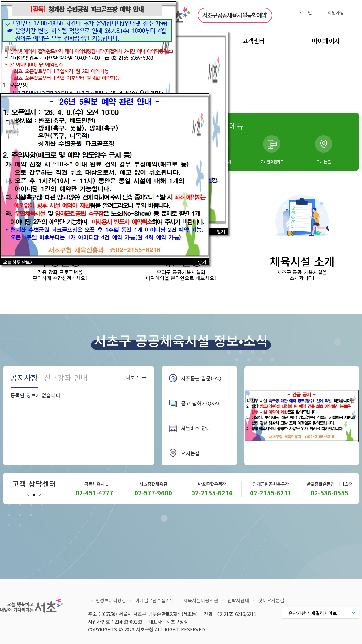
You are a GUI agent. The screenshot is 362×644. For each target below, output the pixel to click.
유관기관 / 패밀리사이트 (313, 613)
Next (40, 495)
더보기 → (136, 377)
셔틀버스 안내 (196, 428)
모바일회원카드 (272, 162)
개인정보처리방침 (109, 600)
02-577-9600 (153, 493)
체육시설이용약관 (201, 600)
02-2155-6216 (212, 493)
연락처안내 (238, 600)
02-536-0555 (330, 493)
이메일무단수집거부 (155, 600)
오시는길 (324, 162)
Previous (28, 495)
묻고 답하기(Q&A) (200, 403)
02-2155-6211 (271, 493)
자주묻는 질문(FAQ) (202, 378)
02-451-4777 (94, 493)
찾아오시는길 (271, 600)
